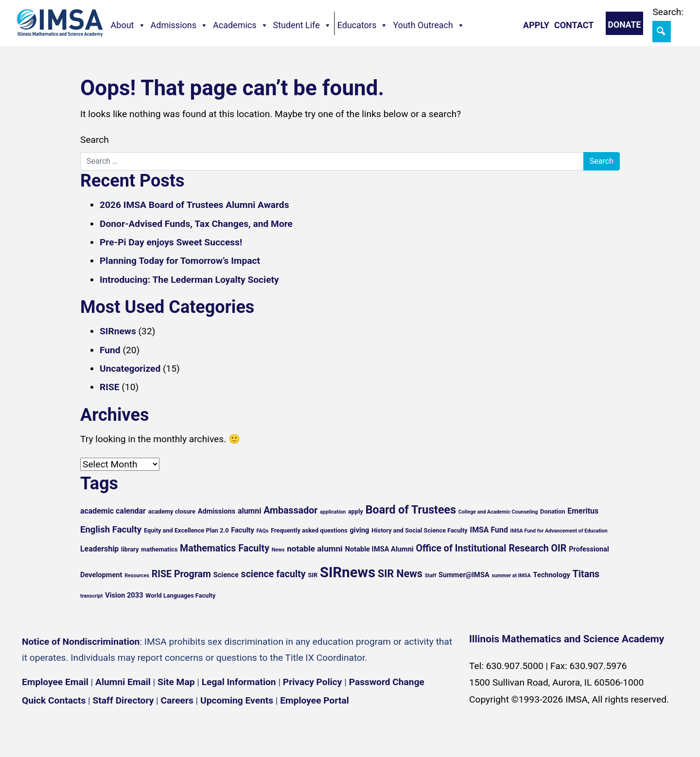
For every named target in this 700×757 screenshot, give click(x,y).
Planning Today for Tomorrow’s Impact (180, 261)
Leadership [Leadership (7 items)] (99, 549)
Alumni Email (123, 682)
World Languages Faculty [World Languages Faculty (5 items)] (180, 595)
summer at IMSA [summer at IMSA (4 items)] (511, 576)
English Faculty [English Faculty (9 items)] (111, 530)
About (128, 25)
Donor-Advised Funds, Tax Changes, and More (196, 224)
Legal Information (239, 682)
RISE (110, 387)
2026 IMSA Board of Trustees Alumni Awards (194, 205)
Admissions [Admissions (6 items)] (217, 511)
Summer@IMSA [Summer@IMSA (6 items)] (464, 575)
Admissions (180, 25)
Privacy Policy (313, 682)
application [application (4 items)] (333, 512)
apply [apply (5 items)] (356, 511)
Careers (177, 700)
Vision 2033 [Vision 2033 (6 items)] (124, 595)
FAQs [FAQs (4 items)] (263, 531)
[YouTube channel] (92, 730)
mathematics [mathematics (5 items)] (159, 549)
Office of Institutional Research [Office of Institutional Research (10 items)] (482, 548)
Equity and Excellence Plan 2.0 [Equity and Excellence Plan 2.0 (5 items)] (186, 530)
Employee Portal (314, 700)
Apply (536, 25)
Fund (110, 350)
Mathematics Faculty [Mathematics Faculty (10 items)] (225, 548)
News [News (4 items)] (278, 550)
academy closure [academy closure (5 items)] (172, 511)
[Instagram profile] (63, 730)
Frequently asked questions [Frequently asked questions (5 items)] (309, 530)
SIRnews (118, 331)
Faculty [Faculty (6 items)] (243, 530)
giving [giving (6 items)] (359, 530)
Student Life (302, 25)
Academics (241, 25)
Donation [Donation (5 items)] (553, 511)
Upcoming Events (237, 700)
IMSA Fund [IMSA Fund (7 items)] (489, 530)
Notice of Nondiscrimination (81, 642)
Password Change (387, 682)
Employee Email (55, 682)
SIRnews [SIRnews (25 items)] (348, 572)
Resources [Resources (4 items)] (137, 576)
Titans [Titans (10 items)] (586, 574)
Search (95, 140)
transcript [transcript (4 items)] (91, 596)
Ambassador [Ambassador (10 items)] (290, 510)
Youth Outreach (429, 25)
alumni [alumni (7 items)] (250, 511)
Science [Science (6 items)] (226, 575)
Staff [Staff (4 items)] (431, 576)
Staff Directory (123, 700)
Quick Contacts (54, 700)
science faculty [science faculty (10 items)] (273, 574)
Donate (625, 25)
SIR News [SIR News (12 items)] (400, 574)
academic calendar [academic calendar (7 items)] (113, 511)
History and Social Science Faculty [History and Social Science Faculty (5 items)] (419, 530)
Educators (363, 25)
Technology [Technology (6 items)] (552, 575)
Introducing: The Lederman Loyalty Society (189, 280)
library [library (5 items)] (130, 549)
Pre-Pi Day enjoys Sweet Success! (171, 242)
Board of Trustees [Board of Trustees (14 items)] (411, 510)
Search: (668, 12)
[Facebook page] (34, 730)
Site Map (176, 682)
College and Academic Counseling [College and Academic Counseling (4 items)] (498, 512)
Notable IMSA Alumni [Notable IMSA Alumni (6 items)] (379, 549)
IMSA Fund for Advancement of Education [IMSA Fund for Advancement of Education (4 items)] (559, 531)
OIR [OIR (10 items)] (559, 548)
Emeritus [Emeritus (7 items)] (583, 511)
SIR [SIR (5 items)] (313, 575)
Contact (574, 25)
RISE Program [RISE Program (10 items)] (181, 574)
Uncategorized (130, 369)
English (584, 742)
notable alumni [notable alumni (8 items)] (315, 549)
